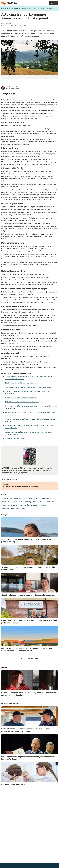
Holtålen (27, 505)
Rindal (21, 505)
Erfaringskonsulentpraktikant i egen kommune (21, 383)
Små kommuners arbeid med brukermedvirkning (22, 398)
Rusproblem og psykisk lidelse (12, 502)
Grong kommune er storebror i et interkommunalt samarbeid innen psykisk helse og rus (29, 622)
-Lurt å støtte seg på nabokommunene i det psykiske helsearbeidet (28, 387)
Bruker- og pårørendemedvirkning (14, 508)
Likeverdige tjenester (39, 505)
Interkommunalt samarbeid (23, 499)
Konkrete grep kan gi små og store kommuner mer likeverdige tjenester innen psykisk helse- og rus (27, 649)
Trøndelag (38, 499)
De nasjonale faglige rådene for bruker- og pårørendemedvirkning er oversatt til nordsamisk (29, 694)
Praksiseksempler (48, 499)
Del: (5, 94)
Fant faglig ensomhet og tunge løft (17, 439)
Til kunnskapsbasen (29, 659)
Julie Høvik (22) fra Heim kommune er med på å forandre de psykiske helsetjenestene (26, 541)
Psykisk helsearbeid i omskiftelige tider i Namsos (22, 402)
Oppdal (42, 502)
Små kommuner (7, 499)
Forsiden (4, 9)
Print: (12, 94)
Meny (53, 3)
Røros (48, 502)
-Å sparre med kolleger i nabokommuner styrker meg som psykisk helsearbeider (28, 568)
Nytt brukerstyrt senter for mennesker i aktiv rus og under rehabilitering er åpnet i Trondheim (26, 730)
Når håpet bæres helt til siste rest (15, 785)
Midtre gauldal (7, 505)
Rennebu (35, 502)
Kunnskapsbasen (13, 9)
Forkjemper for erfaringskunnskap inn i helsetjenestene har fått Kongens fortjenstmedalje (28, 758)
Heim (53, 502)
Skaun (15, 505)
